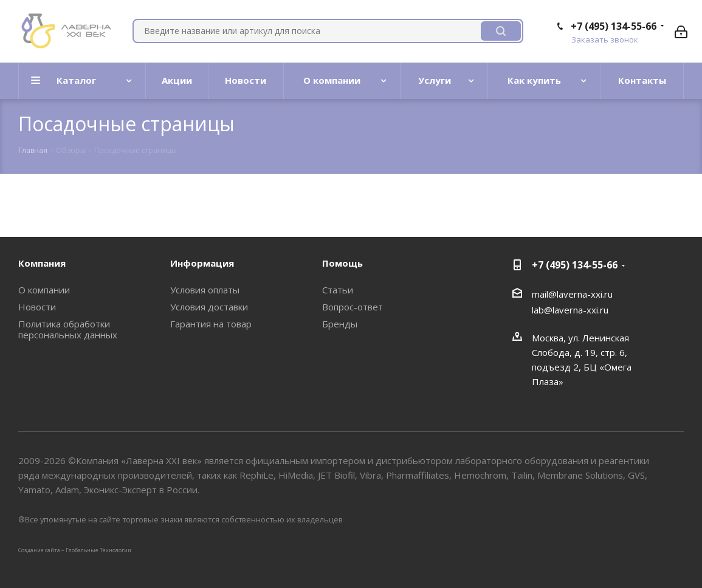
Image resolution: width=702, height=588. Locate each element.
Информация (202, 263)
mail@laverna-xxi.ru (572, 294)
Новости (37, 307)
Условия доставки (209, 307)
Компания (42, 263)
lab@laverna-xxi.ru (570, 310)
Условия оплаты (205, 290)
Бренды (340, 324)
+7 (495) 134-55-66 (614, 26)
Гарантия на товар (211, 324)
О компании (44, 290)
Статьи (338, 290)
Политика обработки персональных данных (68, 329)
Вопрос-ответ (353, 307)
